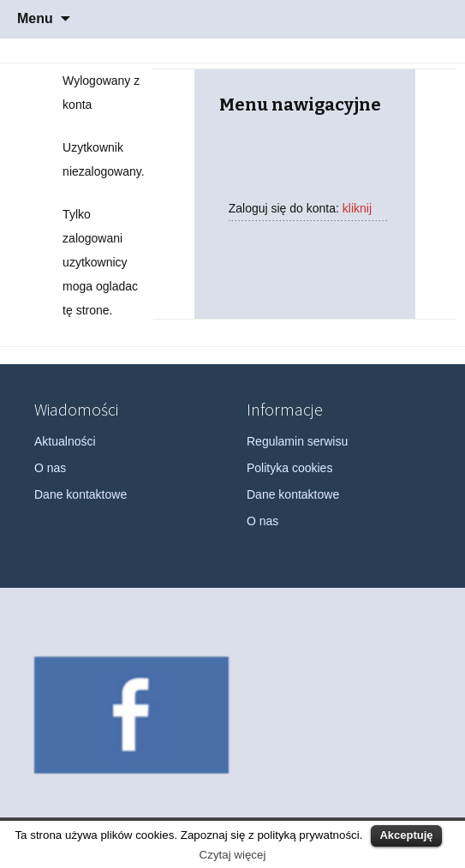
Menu (35, 18)
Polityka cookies (289, 468)
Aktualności (65, 441)
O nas (50, 468)
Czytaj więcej (233, 855)
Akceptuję (406, 835)
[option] (131, 715)
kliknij (357, 208)
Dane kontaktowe (80, 494)
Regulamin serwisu (297, 441)
